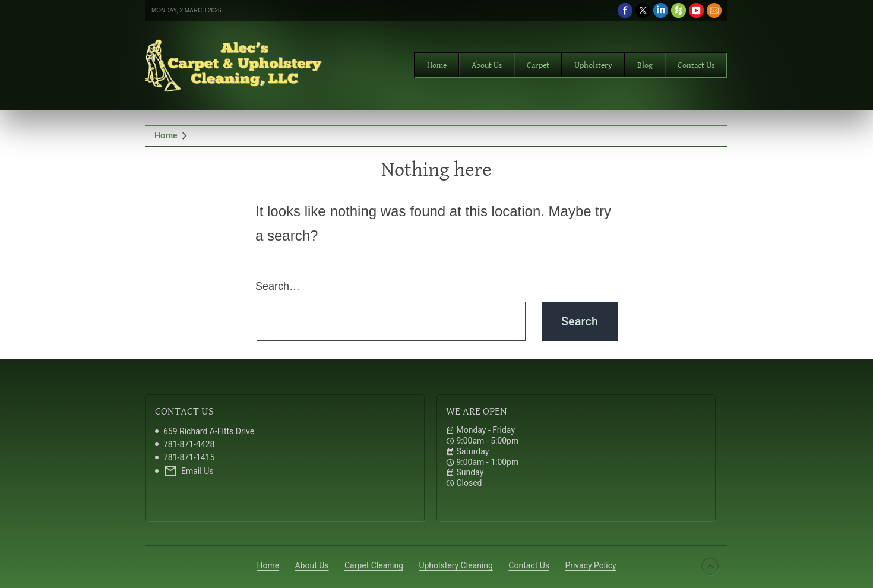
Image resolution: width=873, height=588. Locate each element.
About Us (487, 65)
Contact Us (696, 65)
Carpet (538, 65)
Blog (645, 65)
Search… (278, 286)
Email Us (188, 471)
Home (437, 65)
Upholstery (593, 65)
